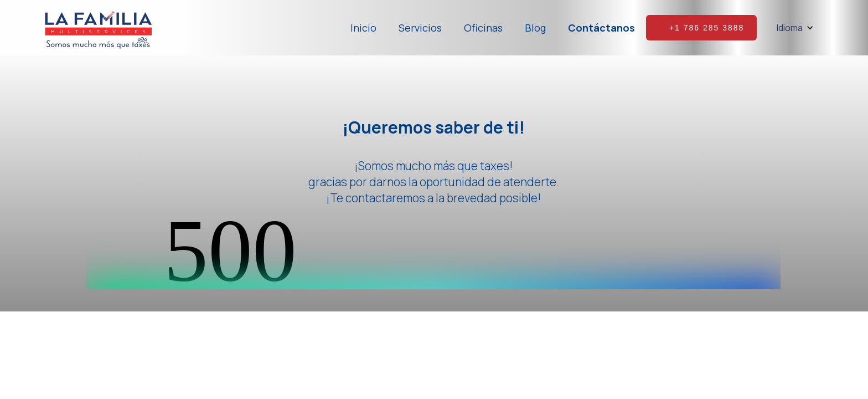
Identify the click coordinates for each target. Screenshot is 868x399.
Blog (535, 28)
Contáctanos (601, 28)
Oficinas (483, 28)
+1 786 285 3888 (707, 28)
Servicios (420, 28)
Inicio (363, 28)
